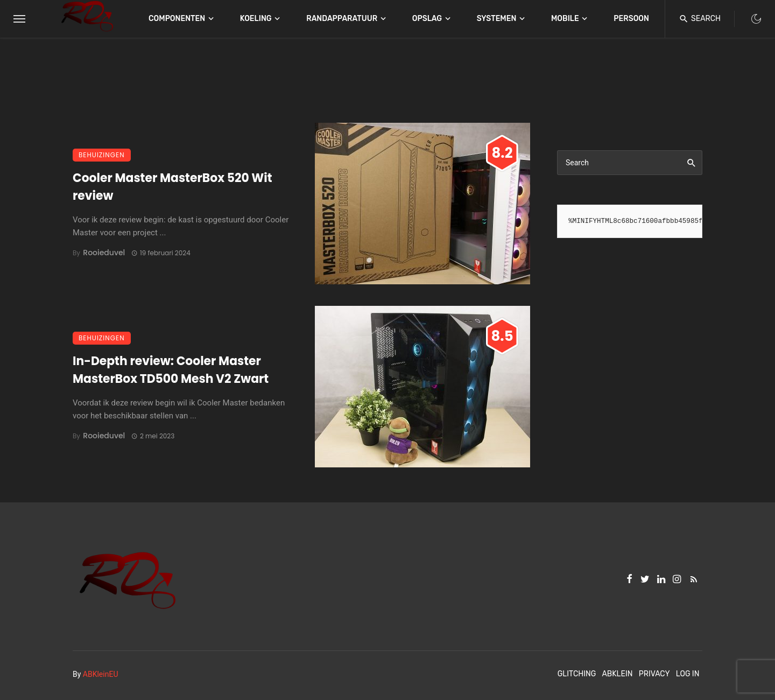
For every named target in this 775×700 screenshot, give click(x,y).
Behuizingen (102, 155)
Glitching (577, 674)
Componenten (177, 19)
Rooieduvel (104, 253)
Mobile (565, 19)
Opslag (427, 19)
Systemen (497, 19)
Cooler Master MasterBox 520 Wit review (172, 187)
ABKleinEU (101, 674)
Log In (688, 674)
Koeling (256, 19)
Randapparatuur (342, 19)
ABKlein (617, 674)
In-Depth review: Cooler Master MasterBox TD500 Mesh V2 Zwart (171, 370)
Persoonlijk (639, 19)
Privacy (654, 674)
